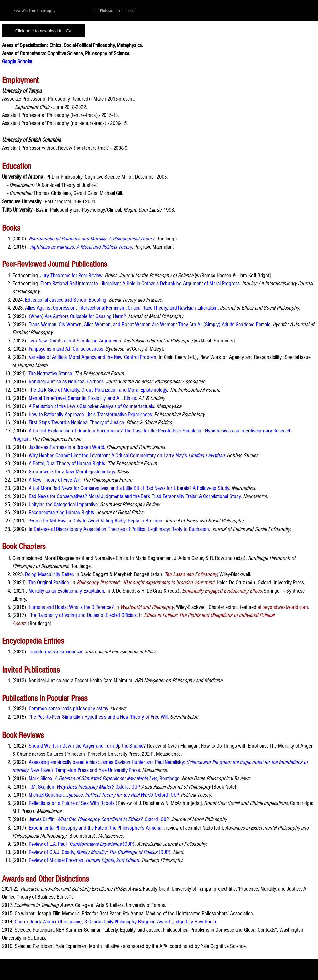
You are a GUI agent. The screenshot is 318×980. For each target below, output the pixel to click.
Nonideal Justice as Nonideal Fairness (66, 382)
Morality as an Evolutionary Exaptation (66, 591)
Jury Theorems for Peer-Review (71, 275)
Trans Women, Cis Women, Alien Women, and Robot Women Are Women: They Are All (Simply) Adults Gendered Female (149, 324)
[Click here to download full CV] (43, 31)
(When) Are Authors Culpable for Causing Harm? (77, 316)
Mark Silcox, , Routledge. (104, 778)
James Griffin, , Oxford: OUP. (99, 819)
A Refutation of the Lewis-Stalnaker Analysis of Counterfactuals (91, 406)
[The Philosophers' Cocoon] (115, 10)
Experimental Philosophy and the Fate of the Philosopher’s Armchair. (97, 828)
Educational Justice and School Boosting (66, 300)
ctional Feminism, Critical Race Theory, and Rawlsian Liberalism (155, 308)
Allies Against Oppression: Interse (58, 308)
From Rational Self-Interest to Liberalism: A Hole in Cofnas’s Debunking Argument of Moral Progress (140, 284)
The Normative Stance (50, 374)
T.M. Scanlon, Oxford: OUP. (84, 787)
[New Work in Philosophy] (35, 10)
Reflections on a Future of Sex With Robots (72, 803)
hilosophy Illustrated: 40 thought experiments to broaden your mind (147, 582)
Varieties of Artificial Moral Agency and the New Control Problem (92, 357)
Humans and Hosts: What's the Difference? (71, 607)
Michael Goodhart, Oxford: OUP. (104, 795)
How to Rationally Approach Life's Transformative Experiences (90, 414)
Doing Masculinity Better (49, 574)
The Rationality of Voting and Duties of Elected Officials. (83, 615)
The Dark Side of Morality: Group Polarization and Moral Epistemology (98, 390)
